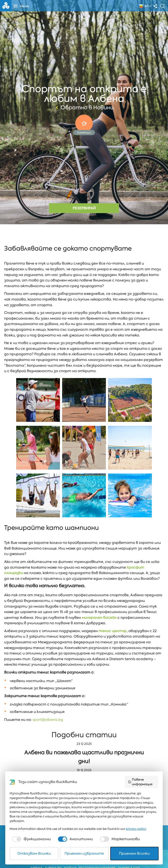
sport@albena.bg (48, 720)
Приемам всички (134, 853)
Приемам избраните (84, 853)
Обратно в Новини (84, 108)
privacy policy (136, 829)
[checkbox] (31, 839)
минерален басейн (99, 618)
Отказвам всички (34, 853)
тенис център (113, 631)
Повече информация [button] (140, 782)
